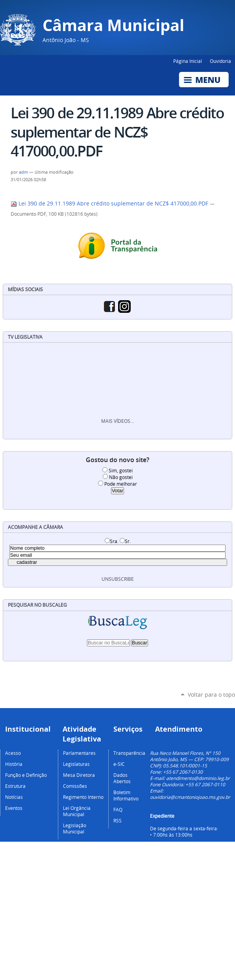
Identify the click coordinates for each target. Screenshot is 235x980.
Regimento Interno (83, 797)
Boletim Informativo (126, 795)
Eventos (14, 808)
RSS (117, 820)
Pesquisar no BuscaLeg (37, 605)
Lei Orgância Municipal (77, 811)
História (14, 764)
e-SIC (119, 764)
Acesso (13, 753)
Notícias (14, 797)
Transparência (129, 753)
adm (23, 172)
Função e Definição (26, 775)
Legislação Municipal (75, 828)
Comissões (75, 786)
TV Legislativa (25, 337)
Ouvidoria (220, 61)
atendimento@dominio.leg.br (198, 778)
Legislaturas (76, 764)
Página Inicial (188, 61)
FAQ (118, 809)
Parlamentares (79, 753)
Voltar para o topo (211, 695)
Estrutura (15, 786)
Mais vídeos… (117, 421)
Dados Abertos (122, 778)
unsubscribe (118, 579)
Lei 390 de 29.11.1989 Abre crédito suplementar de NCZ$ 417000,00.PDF (110, 204)
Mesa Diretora (79, 775)
